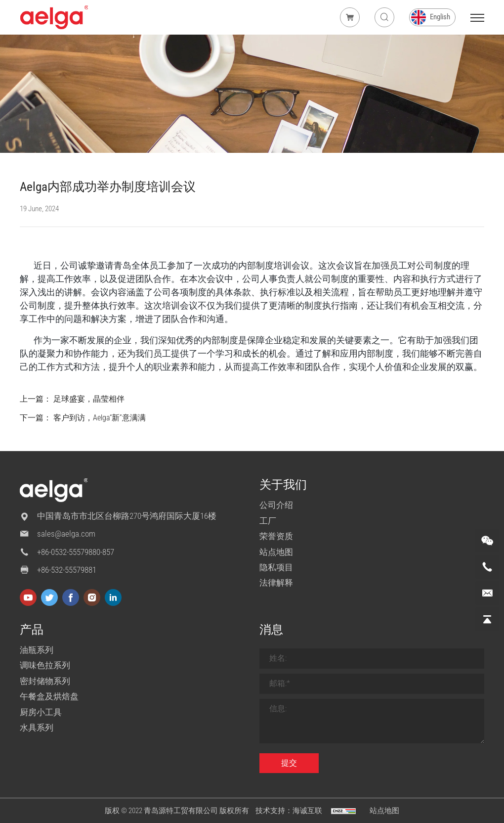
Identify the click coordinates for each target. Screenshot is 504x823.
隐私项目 (276, 567)
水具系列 (37, 728)
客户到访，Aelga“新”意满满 (100, 418)
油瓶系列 (37, 650)
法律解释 (276, 583)
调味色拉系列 (45, 665)
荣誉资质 (276, 536)
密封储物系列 (45, 681)
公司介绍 (276, 505)
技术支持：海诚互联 (289, 811)
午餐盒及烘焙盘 (49, 696)
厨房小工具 (41, 712)
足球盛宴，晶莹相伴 (89, 399)
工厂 (268, 521)
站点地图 (276, 552)
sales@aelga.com (66, 534)
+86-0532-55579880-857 (76, 552)
